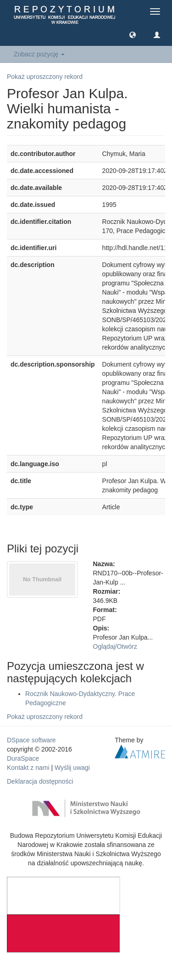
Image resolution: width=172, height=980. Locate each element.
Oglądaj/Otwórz (115, 646)
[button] (133, 34)
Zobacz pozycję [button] (39, 54)
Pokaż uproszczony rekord (45, 77)
